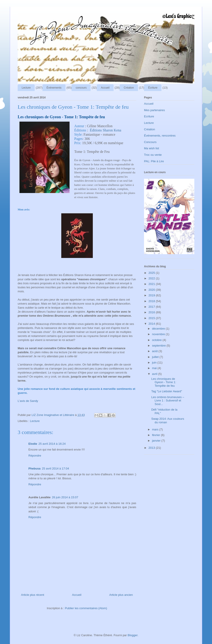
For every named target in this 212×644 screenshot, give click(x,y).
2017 (152, 307)
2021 (152, 284)
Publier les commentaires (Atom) (86, 608)
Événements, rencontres (160, 136)
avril (155, 374)
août (155, 351)
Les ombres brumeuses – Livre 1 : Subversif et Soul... (168, 401)
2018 (152, 301)
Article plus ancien (121, 595)
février (157, 435)
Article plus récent (33, 595)
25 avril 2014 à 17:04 (55, 468)
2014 (152, 324)
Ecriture (149, 116)
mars (156, 429)
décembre (159, 329)
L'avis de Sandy (28, 401)
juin (155, 363)
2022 (152, 278)
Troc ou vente (153, 155)
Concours (150, 142)
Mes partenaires (154, 110)
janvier (157, 441)
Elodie (33, 444)
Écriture (153, 88)
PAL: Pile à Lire (154, 161)
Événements (54, 88)
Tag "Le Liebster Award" (167, 391)
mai (155, 368)
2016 (152, 312)
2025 (152, 273)
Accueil (105, 88)
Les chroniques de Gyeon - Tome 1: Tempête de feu (164, 382)
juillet (156, 357)
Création (129, 88)
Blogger (133, 635)
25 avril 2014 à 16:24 (52, 444)
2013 (152, 448)
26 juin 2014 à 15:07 (65, 497)
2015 (152, 318)
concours (81, 88)
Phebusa (34, 468)
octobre (157, 340)
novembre (159, 334)
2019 (152, 295)
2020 (152, 290)
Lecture (26, 88)
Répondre (35, 456)
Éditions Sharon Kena (106, 130)
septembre (159, 346)
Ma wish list (152, 148)
